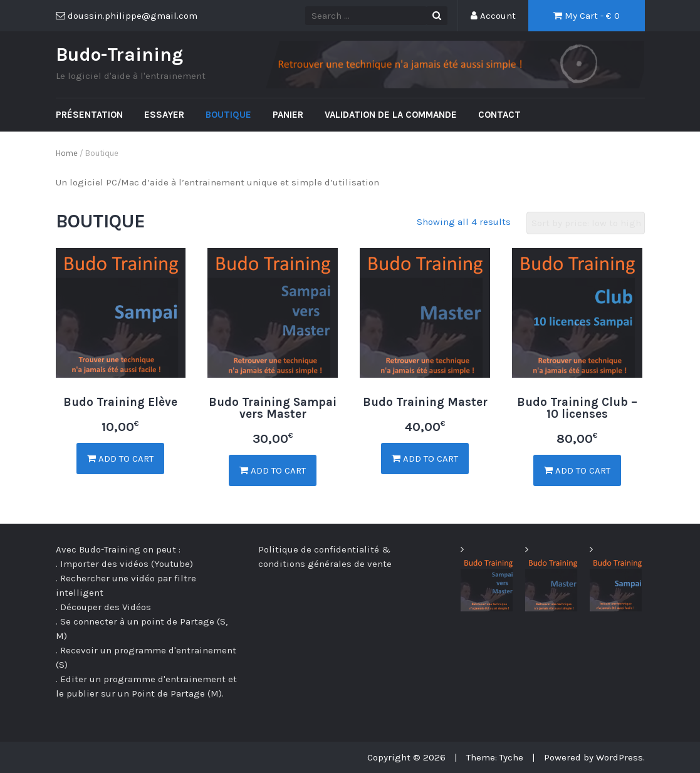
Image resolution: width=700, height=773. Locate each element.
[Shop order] (586, 223)
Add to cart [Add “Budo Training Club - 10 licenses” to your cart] (577, 470)
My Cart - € (587, 16)
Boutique (228, 115)
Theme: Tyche (495, 757)
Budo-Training (119, 54)
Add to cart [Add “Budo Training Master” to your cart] (425, 459)
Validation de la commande (391, 115)
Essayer (164, 115)
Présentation (89, 115)
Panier (288, 115)
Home (67, 153)
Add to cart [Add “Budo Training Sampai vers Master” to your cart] (273, 470)
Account (493, 16)
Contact (499, 115)
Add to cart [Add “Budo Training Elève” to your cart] (120, 459)
